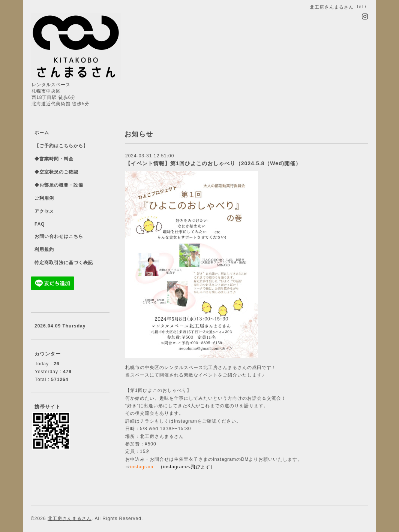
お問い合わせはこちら (59, 236)
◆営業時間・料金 (54, 159)
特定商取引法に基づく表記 (64, 263)
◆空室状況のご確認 (56, 172)
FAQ (40, 224)
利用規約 (44, 250)
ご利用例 (44, 198)
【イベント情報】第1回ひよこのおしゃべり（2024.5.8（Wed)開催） (213, 163)
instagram (142, 467)
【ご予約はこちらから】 (61, 146)
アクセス (44, 211)
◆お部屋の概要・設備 (59, 185)
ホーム (42, 133)
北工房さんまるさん (70, 519)
